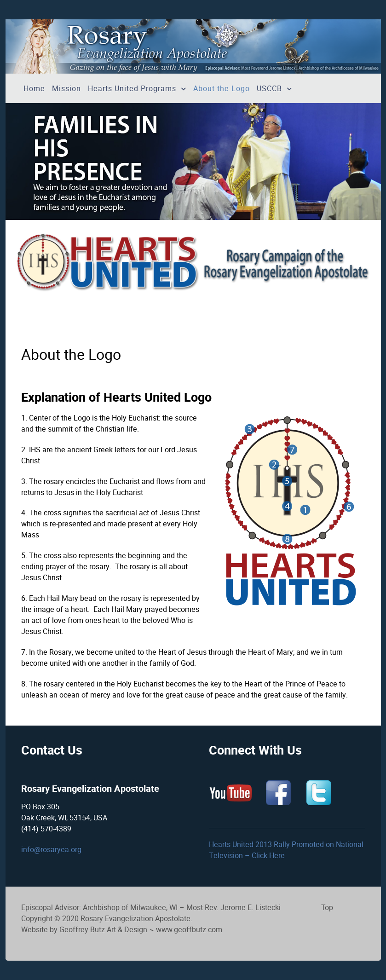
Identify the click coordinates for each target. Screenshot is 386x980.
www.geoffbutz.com (189, 930)
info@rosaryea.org (51, 850)
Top (327, 908)
